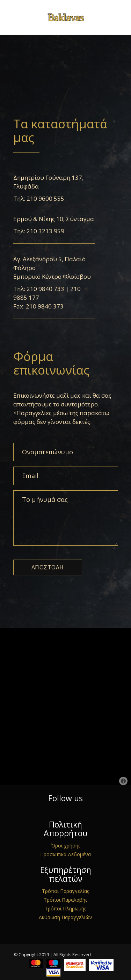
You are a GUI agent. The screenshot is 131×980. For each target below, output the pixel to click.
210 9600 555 (45, 198)
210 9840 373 (45, 306)
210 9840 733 (45, 289)
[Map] (65, 706)
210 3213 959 (45, 231)
